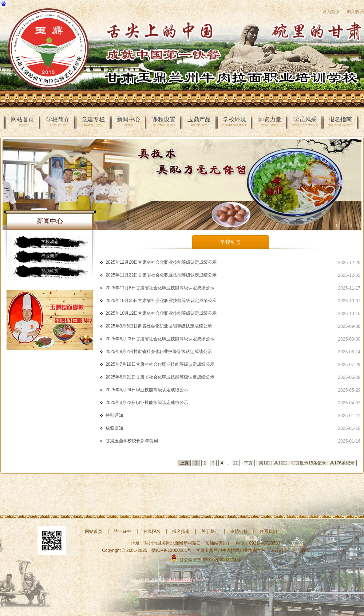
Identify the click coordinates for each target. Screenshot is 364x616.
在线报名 (152, 531)
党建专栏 (93, 122)
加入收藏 (355, 12)
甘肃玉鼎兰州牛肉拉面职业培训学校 (231, 550)
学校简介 (58, 122)
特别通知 (114, 415)
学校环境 (235, 122)
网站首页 (23, 122)
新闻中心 (128, 122)
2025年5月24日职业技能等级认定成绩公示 (147, 390)
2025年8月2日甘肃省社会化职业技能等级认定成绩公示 (159, 352)
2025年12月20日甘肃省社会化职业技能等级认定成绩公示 (161, 262)
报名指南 (340, 122)
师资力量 (270, 122)
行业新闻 (50, 256)
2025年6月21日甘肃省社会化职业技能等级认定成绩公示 (160, 377)
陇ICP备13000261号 (171, 550)
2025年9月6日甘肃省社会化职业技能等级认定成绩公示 (159, 326)
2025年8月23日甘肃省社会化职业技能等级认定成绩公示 (160, 339)
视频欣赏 (50, 271)
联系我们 (268, 531)
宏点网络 (301, 550)
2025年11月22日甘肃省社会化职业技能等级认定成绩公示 (161, 275)
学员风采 (305, 122)
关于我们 (210, 531)
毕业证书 (123, 531)
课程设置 (164, 122)
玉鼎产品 (199, 122)
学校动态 (50, 242)
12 (235, 463)
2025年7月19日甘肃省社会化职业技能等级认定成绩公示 (160, 364)
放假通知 (114, 428)
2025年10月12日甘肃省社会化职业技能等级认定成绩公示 (161, 313)
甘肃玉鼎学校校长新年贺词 (132, 441)
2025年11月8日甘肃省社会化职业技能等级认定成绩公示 (160, 288)
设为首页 (331, 12)
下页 (248, 463)
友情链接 (239, 531)
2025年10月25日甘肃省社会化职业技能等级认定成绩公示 (161, 301)
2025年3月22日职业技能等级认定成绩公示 (147, 403)
